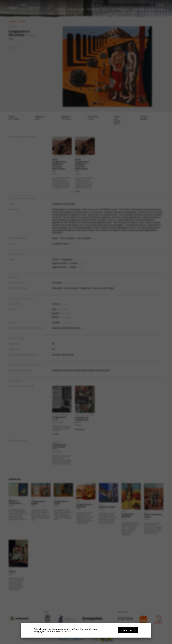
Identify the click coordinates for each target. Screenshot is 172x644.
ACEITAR (128, 630)
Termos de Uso (63, 631)
